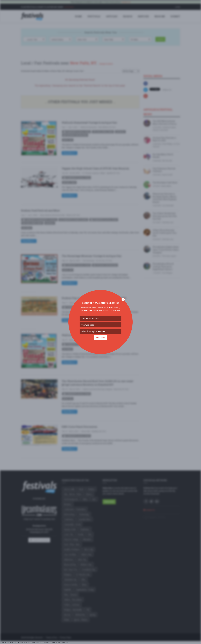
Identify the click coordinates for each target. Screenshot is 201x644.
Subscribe (100, 338)
